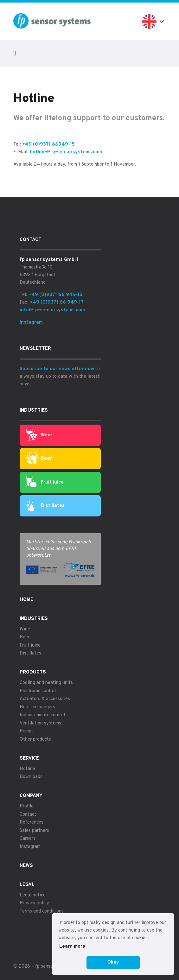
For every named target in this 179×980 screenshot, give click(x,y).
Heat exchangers (37, 707)
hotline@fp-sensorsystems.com (66, 152)
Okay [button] (113, 962)
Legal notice (33, 895)
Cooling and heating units (46, 683)
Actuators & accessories (45, 699)
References (32, 822)
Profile (27, 806)
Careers (28, 839)
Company (31, 796)
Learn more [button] (72, 947)
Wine (39, 435)
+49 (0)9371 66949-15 (48, 145)
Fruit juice (45, 482)
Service (29, 759)
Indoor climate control (42, 715)
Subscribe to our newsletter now (57, 369)
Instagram (31, 322)
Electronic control (38, 691)
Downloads (31, 777)
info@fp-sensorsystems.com (52, 310)
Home (26, 600)
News (26, 866)
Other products (35, 740)
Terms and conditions (42, 911)
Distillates (45, 506)
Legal (27, 885)
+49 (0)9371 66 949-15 (55, 295)
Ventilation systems (40, 723)
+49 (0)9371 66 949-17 (57, 303)
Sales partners (34, 831)
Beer (39, 459)
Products (33, 672)
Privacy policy (34, 903)
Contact (28, 815)
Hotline (27, 769)
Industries (34, 619)
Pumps (27, 731)
